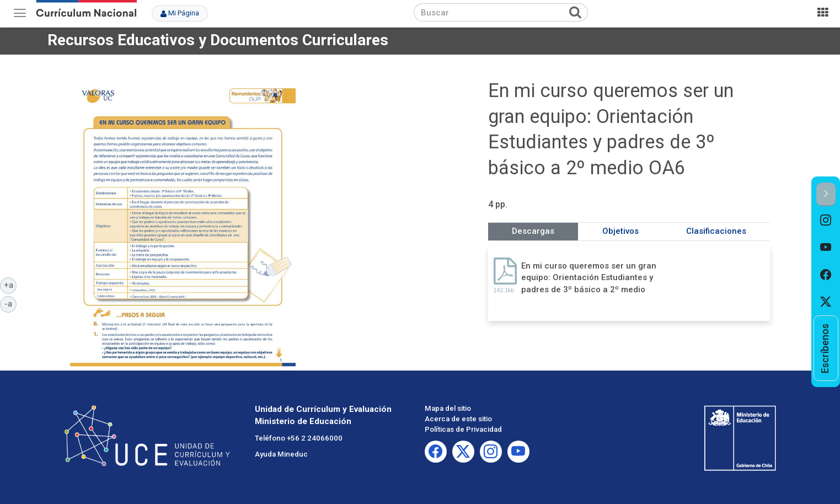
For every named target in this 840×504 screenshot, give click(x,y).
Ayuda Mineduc (281, 454)
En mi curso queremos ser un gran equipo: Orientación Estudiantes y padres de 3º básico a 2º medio (589, 278)
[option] (826, 220)
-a (10, 303)
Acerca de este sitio (458, 419)
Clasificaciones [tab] (716, 231)
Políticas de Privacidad (463, 429)
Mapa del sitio (448, 408)
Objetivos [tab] (620, 231)
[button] (826, 194)
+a (10, 285)
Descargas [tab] (533, 231)
